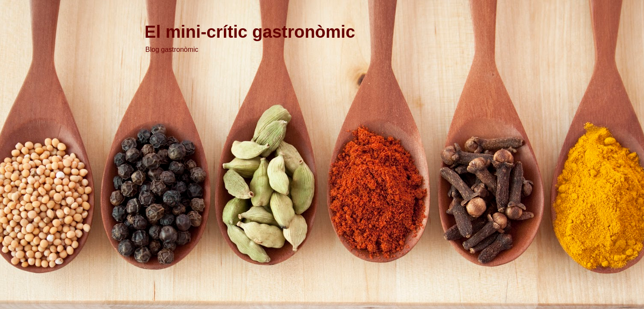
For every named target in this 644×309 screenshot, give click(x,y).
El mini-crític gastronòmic (250, 32)
